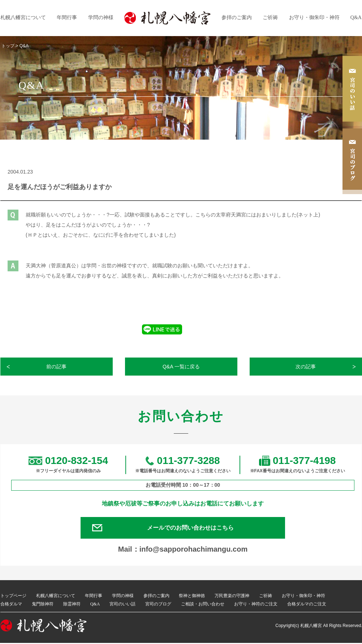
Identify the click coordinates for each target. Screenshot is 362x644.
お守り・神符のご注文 (256, 605)
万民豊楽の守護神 (232, 597)
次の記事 (306, 367)
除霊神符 (72, 605)
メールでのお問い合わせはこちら (192, 528)
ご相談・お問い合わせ (203, 605)
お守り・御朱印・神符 (314, 17)
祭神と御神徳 (192, 597)
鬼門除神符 (43, 605)
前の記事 (57, 367)
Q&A (356, 17)
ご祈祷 (270, 17)
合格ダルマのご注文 (307, 605)
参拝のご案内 (237, 17)
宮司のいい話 (122, 605)
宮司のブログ (158, 605)
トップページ (13, 597)
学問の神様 (101, 17)
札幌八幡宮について (23, 17)
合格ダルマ (11, 605)
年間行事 (67, 17)
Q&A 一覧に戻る (181, 367)
